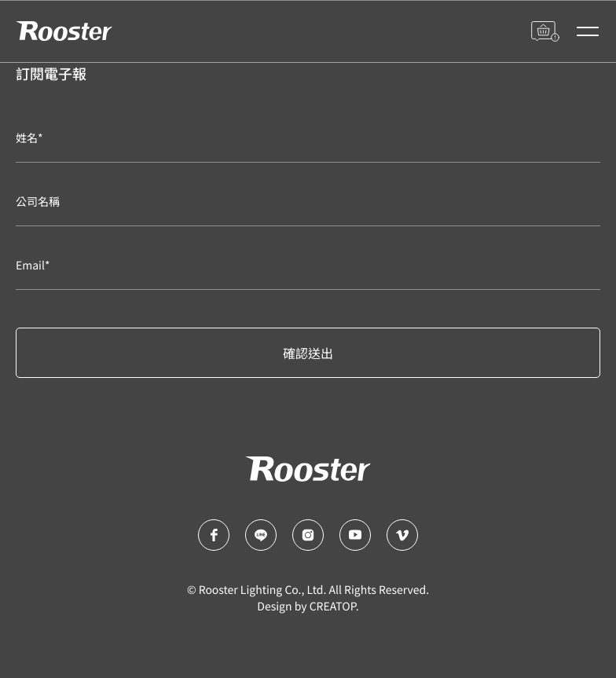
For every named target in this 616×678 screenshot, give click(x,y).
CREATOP (333, 607)
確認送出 (308, 353)
